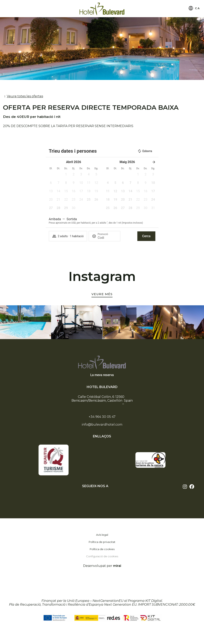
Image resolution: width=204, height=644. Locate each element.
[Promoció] (107, 238)
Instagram (102, 276)
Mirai (117, 566)
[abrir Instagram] (185, 487)
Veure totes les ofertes (25, 96)
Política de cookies (102, 549)
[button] (66, 176)
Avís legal (102, 535)
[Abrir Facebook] (192, 487)
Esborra (145, 151)
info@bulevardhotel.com (102, 425)
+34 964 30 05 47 (102, 417)
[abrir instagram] (102, 295)
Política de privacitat (102, 542)
